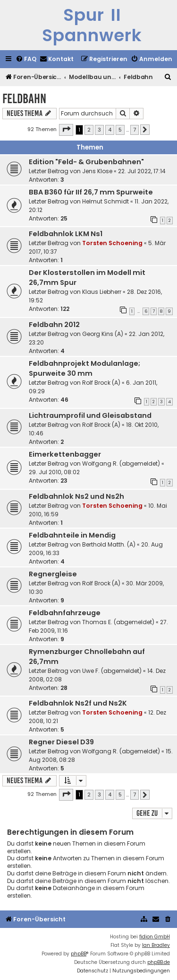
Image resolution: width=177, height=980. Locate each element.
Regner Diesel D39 (61, 742)
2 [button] (89, 130)
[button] (66, 130)
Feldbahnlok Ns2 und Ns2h (76, 496)
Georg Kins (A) (103, 334)
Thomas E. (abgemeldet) (118, 622)
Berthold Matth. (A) (109, 544)
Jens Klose (97, 171)
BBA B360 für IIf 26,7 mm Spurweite (91, 192)
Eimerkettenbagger (65, 454)
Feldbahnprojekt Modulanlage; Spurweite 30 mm (84, 368)
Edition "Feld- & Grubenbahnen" (86, 162)
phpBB (79, 954)
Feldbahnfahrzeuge (65, 613)
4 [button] (110, 130)
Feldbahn (24, 99)
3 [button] (99, 130)
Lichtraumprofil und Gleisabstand (90, 415)
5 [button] (120, 130)
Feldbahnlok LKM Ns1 (66, 234)
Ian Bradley (156, 945)
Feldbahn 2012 (54, 325)
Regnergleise (53, 574)
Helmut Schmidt (105, 201)
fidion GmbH (155, 937)
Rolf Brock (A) (101, 383)
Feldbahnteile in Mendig (72, 535)
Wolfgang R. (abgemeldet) (121, 464)
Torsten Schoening (112, 243)
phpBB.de (159, 962)
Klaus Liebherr (102, 292)
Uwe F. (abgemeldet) (112, 671)
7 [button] (135, 130)
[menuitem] (26, 59)
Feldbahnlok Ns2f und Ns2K (78, 703)
